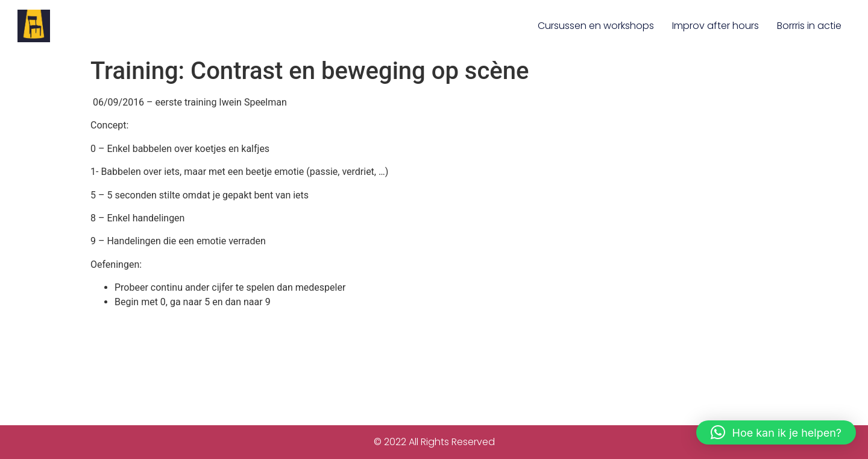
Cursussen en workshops (596, 26)
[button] (776, 432)
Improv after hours (715, 26)
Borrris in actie (809, 26)
